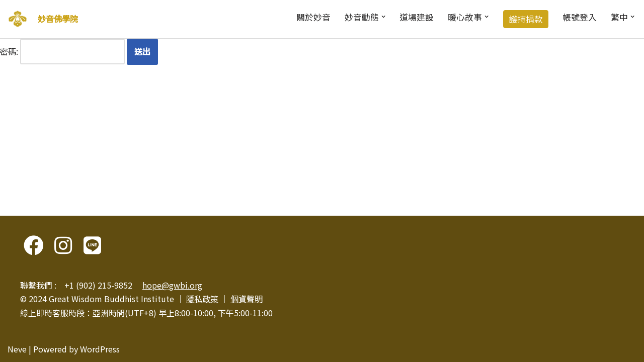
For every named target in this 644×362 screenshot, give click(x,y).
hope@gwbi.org (172, 285)
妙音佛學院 (58, 19)
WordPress (100, 349)
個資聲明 (247, 299)
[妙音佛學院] (18, 19)
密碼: (62, 52)
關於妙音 (313, 17)
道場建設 (417, 17)
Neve (17, 349)
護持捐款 (526, 19)
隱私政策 (202, 299)
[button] (383, 17)
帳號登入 (580, 17)
